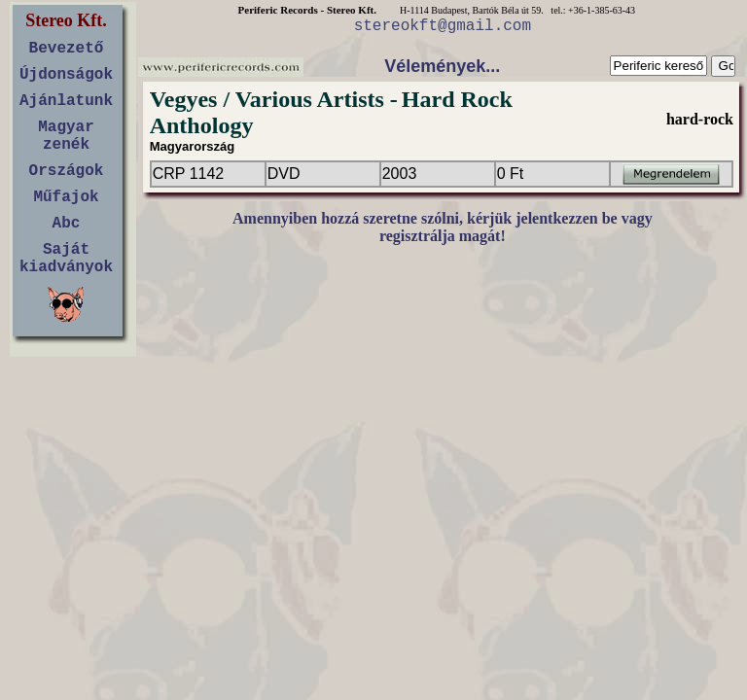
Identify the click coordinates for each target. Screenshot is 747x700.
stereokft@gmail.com (443, 26)
